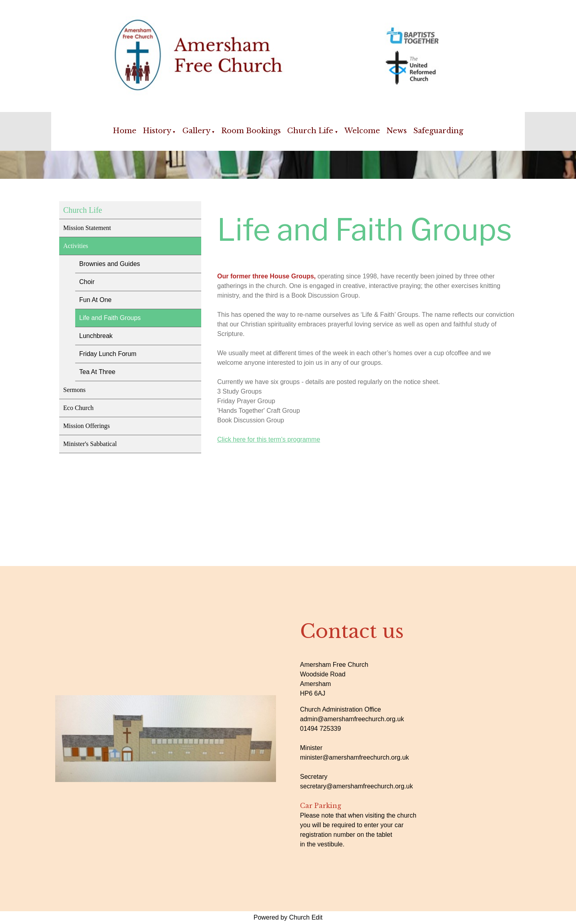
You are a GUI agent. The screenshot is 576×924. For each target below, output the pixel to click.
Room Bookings (251, 131)
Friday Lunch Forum (108, 354)
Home (125, 131)
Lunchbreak (96, 336)
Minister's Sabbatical (90, 444)
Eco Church (78, 408)
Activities (76, 246)
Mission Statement (87, 228)
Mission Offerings (87, 426)
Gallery (196, 131)
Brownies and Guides (110, 264)
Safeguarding (438, 131)
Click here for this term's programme (269, 439)
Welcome (362, 131)
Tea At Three (97, 372)
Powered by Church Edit (288, 917)
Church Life (310, 131)
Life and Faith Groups (110, 318)
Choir (87, 282)
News (397, 131)
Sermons (74, 390)
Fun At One (95, 300)
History (157, 131)
